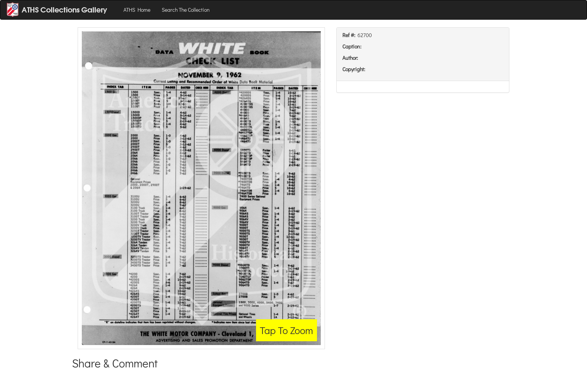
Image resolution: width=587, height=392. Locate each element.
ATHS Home (137, 10)
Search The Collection (186, 10)
